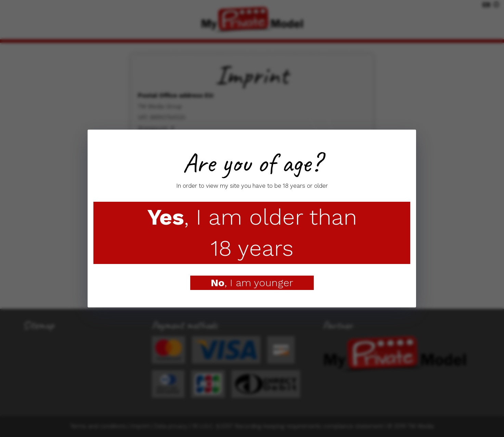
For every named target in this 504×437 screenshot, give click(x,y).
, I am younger (252, 283)
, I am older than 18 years (252, 233)
